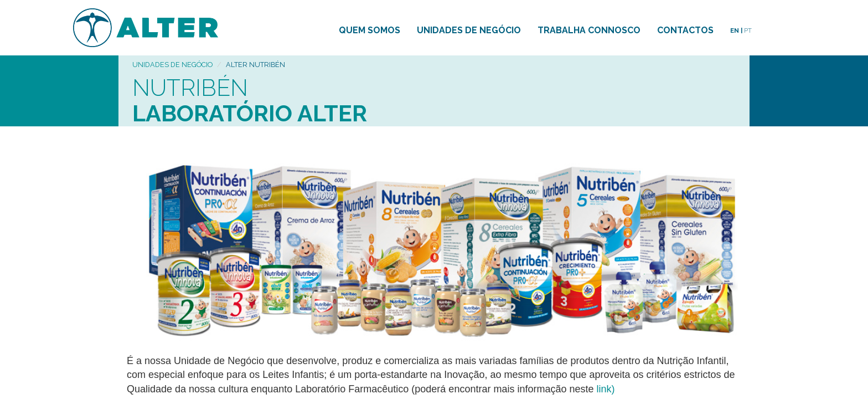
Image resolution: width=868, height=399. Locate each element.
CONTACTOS (685, 30)
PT (748, 30)
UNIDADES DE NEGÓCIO (469, 30)
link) (606, 389)
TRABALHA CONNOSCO (589, 30)
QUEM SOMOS (370, 30)
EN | (736, 30)
